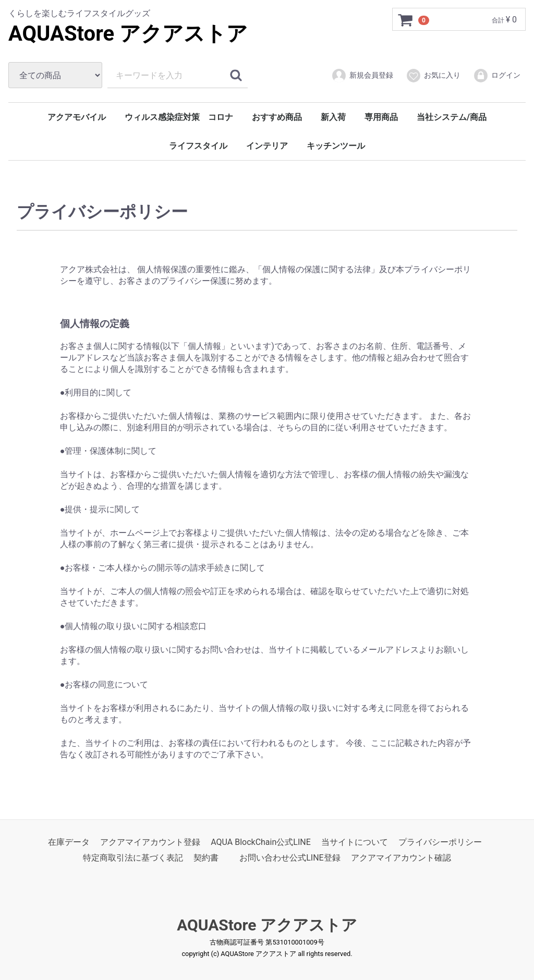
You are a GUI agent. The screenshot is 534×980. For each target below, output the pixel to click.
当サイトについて (355, 842)
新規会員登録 (362, 76)
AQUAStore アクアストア (128, 34)
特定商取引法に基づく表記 (133, 858)
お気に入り (433, 76)
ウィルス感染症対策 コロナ (179, 117)
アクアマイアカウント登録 (150, 842)
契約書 (206, 858)
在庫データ (69, 842)
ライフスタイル (198, 146)
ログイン (497, 76)
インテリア (267, 146)
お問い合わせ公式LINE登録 (290, 858)
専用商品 (381, 117)
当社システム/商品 (452, 117)
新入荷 (333, 117)
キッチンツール (336, 146)
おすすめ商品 (277, 117)
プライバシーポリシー (440, 842)
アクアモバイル (77, 117)
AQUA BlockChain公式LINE (261, 842)
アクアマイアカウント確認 (401, 858)
